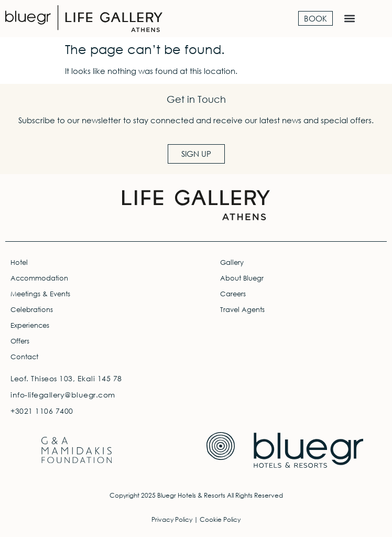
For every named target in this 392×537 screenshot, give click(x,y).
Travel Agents (242, 310)
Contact (24, 357)
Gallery (232, 262)
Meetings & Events (40, 294)
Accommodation (39, 278)
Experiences (30, 325)
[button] (349, 19)
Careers (233, 294)
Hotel (19, 262)
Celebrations (32, 310)
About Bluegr (242, 278)
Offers (20, 341)
